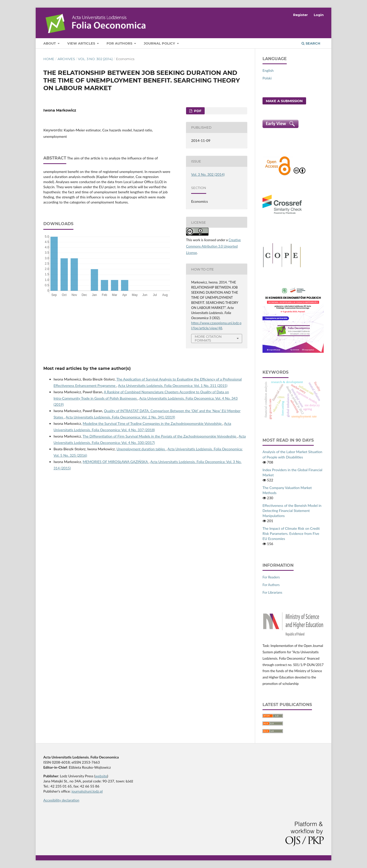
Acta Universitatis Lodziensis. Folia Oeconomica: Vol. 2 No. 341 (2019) (120, 417)
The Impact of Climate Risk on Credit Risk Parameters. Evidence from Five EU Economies (291, 533)
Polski (267, 78)
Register (300, 15)
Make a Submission (284, 101)
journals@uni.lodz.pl (87, 791)
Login (319, 15)
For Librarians (272, 592)
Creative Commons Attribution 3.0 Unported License (213, 246)
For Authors (120, 43)
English (268, 70)
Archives (66, 59)
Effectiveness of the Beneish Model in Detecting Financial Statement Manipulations (292, 511)
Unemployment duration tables (141, 449)
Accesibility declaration (61, 800)
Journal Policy (160, 43)
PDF (197, 111)
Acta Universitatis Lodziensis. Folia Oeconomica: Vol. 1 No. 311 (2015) (173, 385)
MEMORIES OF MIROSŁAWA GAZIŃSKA (116, 462)
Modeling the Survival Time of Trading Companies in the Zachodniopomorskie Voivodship (153, 423)
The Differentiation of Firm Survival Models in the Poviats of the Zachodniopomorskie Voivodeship (160, 436)
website (101, 776)
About (50, 43)
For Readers (271, 577)
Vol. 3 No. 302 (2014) (95, 59)
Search (311, 43)
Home (49, 59)
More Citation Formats (208, 338)
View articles (82, 43)
